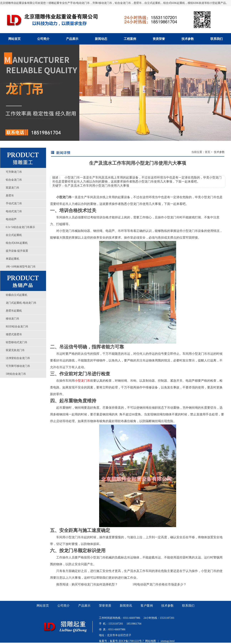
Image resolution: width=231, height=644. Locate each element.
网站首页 (14, 39)
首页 (208, 152)
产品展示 (72, 39)
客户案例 (147, 606)
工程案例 (130, 39)
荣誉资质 (105, 606)
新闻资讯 (126, 606)
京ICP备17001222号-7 (131, 641)
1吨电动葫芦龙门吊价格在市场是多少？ (159, 584)
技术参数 (188, 39)
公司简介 (43, 39)
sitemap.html (168, 641)
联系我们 (217, 39)
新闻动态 (101, 39)
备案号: (114, 641)
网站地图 (151, 641)
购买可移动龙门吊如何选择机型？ (95, 584)
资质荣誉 (159, 39)
